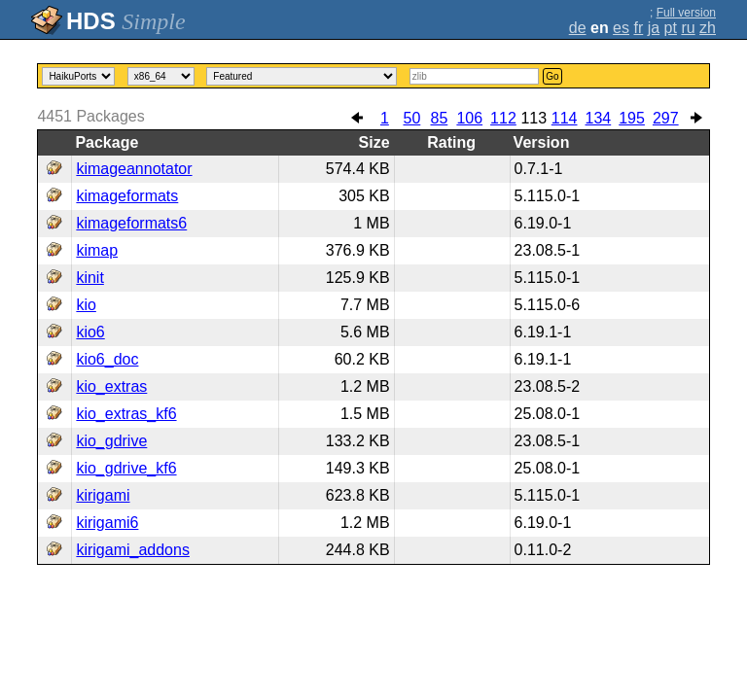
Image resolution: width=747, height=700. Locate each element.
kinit (89, 278)
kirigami (103, 495)
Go (552, 76)
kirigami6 (107, 523)
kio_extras (111, 386)
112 (503, 118)
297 (666, 118)
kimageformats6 (131, 223)
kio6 (90, 332)
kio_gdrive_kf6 (126, 468)
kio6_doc (107, 359)
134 (599, 118)
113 (534, 118)
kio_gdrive (111, 441)
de (578, 28)
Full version (686, 13)
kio (86, 305)
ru (688, 28)
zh (708, 28)
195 (632, 118)
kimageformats (127, 196)
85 (439, 118)
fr (638, 28)
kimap (97, 250)
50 (411, 118)
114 (565, 118)
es (621, 28)
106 (469, 118)
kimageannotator (134, 169)
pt (671, 28)
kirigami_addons (133, 550)
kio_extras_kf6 (126, 414)
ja (654, 28)
